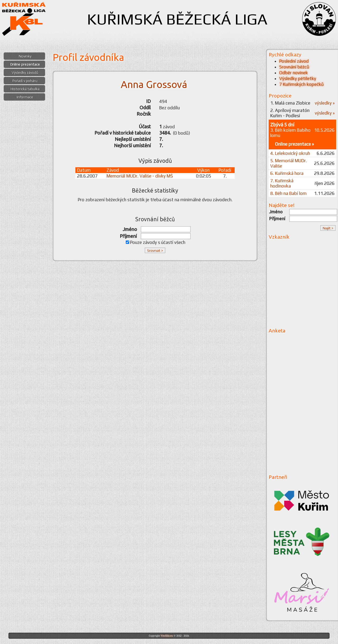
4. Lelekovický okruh (290, 153)
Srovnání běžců (294, 67)
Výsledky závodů (25, 72)
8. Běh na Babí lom (288, 193)
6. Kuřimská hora (287, 173)
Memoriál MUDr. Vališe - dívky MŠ (140, 176)
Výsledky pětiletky (298, 78)
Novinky (25, 56)
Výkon (203, 170)
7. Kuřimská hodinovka (282, 183)
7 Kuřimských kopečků (301, 84)
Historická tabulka (25, 89)
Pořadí (225, 170)
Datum (84, 170)
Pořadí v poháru (25, 81)
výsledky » (325, 103)
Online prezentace (25, 64)
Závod (113, 170)
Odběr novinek (294, 73)
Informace (25, 97)
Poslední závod (294, 61)
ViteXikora (167, 636)
